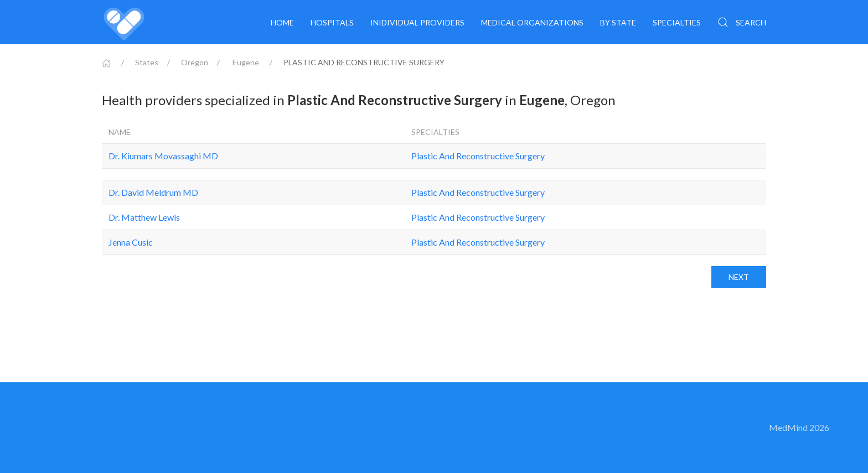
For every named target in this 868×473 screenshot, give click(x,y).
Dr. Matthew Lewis (144, 217)
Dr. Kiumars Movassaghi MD (163, 156)
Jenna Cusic (131, 242)
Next (739, 277)
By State (618, 22)
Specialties (677, 22)
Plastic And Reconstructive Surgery (478, 156)
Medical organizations (532, 22)
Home (282, 22)
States (147, 62)
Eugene (246, 62)
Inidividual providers (417, 22)
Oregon (195, 62)
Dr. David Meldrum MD (153, 192)
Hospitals (332, 22)
